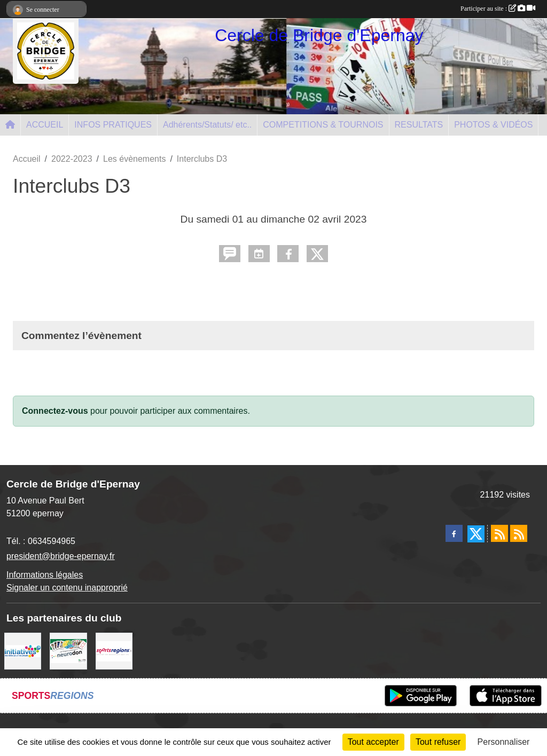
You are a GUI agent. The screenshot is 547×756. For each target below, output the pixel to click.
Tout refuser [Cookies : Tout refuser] (438, 742)
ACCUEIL (45, 125)
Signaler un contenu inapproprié (67, 588)
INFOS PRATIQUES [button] (113, 125)
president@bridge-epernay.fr (61, 556)
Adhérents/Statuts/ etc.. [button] (207, 125)
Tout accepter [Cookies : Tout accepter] (373, 742)
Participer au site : (498, 9)
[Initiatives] (23, 651)
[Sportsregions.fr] (114, 651)
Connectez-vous (55, 411)
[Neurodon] (68, 651)
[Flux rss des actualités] (499, 533)
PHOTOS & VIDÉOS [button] (493, 125)
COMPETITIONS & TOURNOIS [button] (323, 125)
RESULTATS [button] (419, 125)
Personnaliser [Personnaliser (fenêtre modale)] (504, 742)
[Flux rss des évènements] (519, 533)
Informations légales (45, 575)
